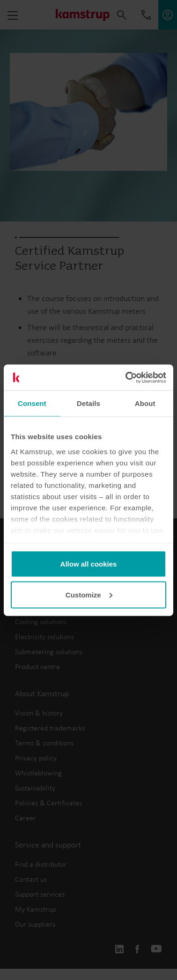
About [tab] (145, 403)
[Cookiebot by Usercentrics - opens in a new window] (126, 377)
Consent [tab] (32, 403)
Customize (89, 594)
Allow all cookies (89, 564)
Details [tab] (88, 403)
